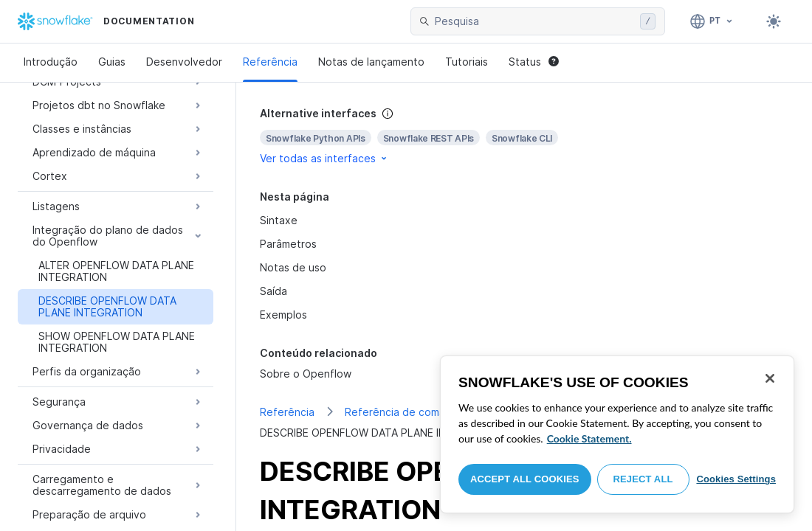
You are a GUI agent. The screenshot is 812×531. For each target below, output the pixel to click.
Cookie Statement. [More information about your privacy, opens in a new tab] (589, 438)
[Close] (770, 378)
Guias (112, 62)
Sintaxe (279, 220)
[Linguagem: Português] (712, 21)
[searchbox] (534, 21)
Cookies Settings (736, 479)
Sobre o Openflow (306, 374)
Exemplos (283, 315)
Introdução (51, 62)
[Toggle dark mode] (774, 21)
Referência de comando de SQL (424, 412)
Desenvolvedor (184, 62)
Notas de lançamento (371, 62)
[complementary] (524, 136)
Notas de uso (293, 267)
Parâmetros (288, 244)
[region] (617, 434)
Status (534, 62)
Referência (270, 62)
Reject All (643, 479)
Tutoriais (467, 62)
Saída (273, 291)
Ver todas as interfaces (324, 158)
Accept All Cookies (525, 479)
